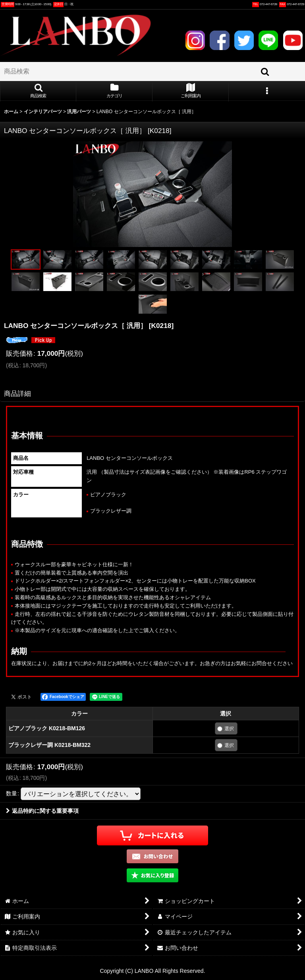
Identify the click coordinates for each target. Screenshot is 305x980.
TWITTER (244, 40)
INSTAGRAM (195, 40)
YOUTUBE (293, 40)
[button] (38, 91)
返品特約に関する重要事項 (42, 811)
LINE (268, 40)
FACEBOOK (219, 40)
